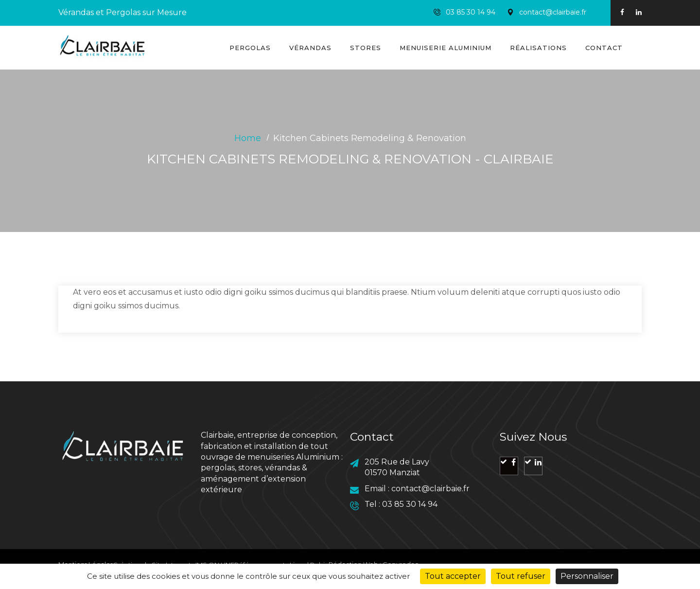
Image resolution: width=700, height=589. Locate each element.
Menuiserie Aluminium (446, 48)
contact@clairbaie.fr (553, 12)
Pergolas (250, 48)
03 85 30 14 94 (471, 12)
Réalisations (538, 48)
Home (248, 138)
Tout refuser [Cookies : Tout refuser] (521, 576)
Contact (604, 48)
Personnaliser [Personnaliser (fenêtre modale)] (587, 576)
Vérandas (310, 48)
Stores (366, 48)
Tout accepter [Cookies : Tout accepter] (453, 576)
